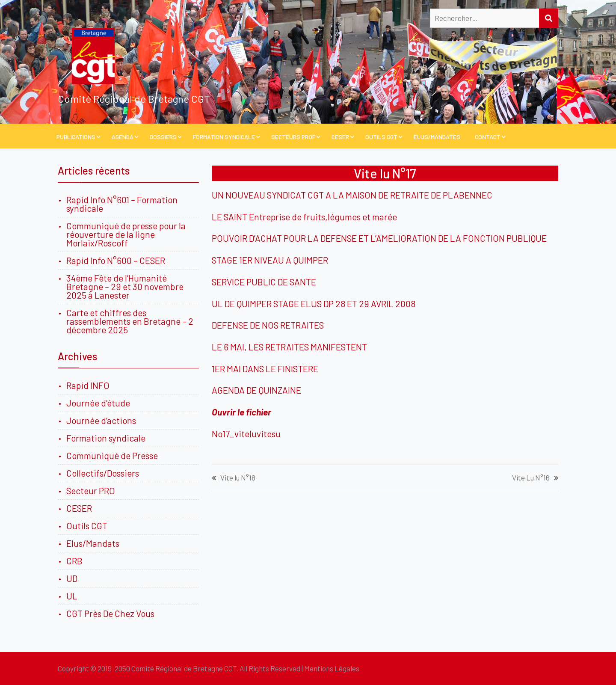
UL (72, 596)
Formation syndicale (106, 438)
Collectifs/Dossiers (103, 473)
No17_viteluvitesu (246, 434)
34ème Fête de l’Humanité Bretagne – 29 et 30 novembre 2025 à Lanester (125, 286)
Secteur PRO (91, 491)
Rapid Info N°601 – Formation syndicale (122, 204)
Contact (488, 137)
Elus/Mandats (93, 543)
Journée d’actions (101, 420)
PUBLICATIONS (76, 137)
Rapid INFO (88, 385)
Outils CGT (381, 137)
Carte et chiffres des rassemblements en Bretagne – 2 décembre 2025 (130, 321)
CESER (340, 137)
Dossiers (163, 137)
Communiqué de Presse (112, 455)
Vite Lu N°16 (531, 478)
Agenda (123, 137)
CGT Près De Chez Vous (110, 613)
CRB (74, 561)
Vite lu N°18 (238, 478)
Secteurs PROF (293, 137)
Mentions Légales (332, 668)
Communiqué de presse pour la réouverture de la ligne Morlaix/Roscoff (126, 234)
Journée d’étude (100, 403)
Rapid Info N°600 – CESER (116, 260)
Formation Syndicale (224, 137)
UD (72, 578)
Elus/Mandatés (437, 137)
